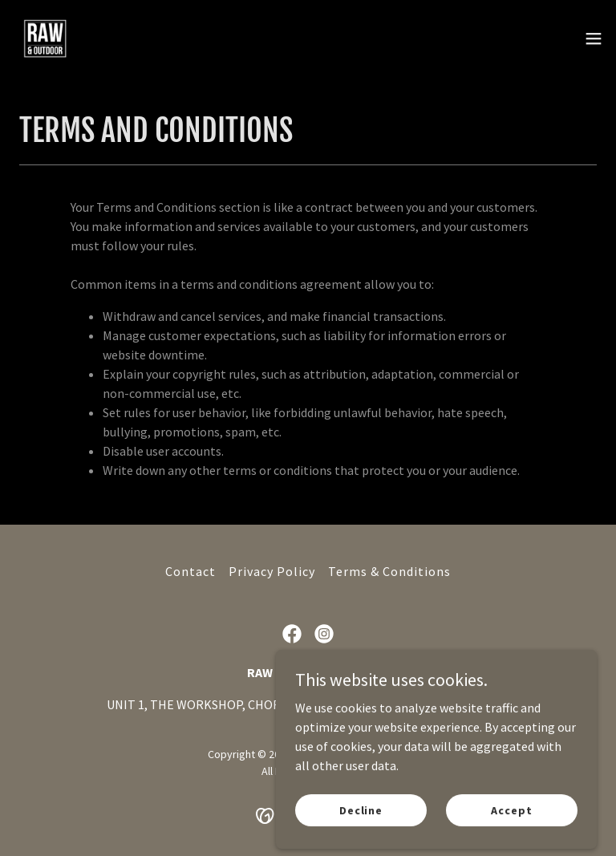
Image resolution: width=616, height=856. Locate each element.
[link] (45, 39)
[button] (594, 39)
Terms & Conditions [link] (389, 571)
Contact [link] (190, 571)
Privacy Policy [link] (272, 571)
